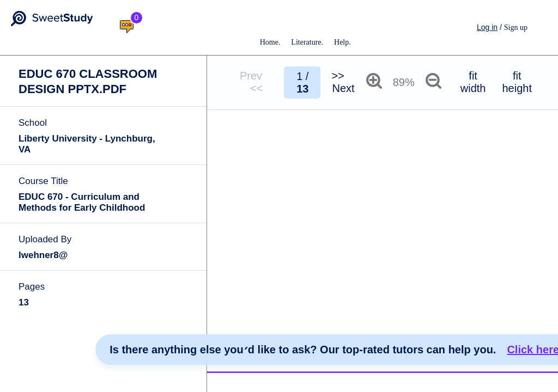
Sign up (516, 27)
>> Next (343, 82)
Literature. (307, 42)
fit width (473, 82)
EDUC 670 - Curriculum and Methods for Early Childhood (82, 202)
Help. (342, 42)
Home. (270, 42)
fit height (517, 82)
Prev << (256, 82)
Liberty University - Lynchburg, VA (87, 144)
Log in (487, 27)
